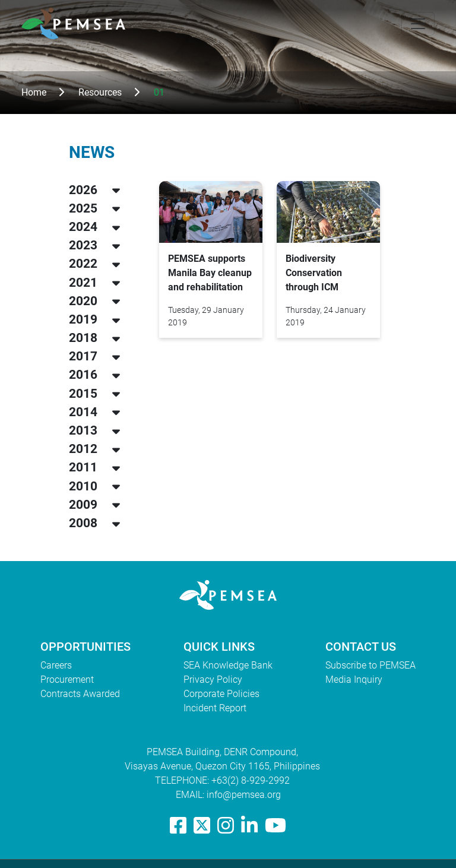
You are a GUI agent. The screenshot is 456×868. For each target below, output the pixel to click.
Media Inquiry (354, 679)
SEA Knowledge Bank (228, 665)
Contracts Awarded (80, 694)
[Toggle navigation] (418, 24)
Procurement (67, 679)
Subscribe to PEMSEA (370, 665)
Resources (100, 92)
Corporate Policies (221, 694)
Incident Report (215, 708)
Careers (56, 665)
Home (34, 92)
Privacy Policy (213, 679)
